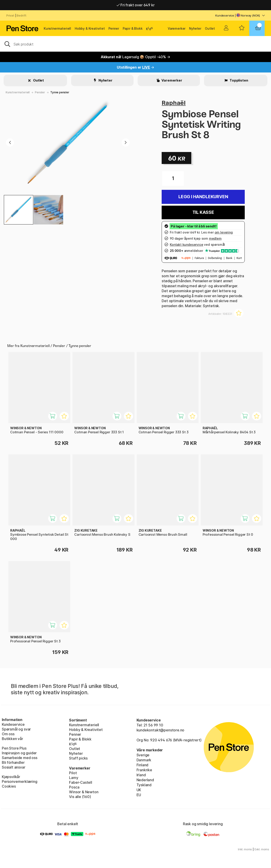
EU (139, 795)
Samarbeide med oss (20, 758)
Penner (114, 28)
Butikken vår (12, 739)
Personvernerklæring (20, 781)
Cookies (9, 786)
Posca (74, 787)
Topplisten (238, 80)
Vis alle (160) (80, 797)
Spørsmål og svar (16, 729)
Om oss (8, 734)
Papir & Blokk (133, 28)
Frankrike (144, 770)
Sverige (143, 755)
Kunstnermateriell (57, 28)
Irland (141, 775)
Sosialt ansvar (14, 767)
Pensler (40, 92)
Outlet (210, 28)
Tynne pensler (60, 92)
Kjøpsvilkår (11, 777)
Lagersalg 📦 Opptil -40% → (135, 57)
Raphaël (174, 103)
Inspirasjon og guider (19, 753)
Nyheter (195, 28)
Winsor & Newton (84, 792)
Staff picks (78, 758)
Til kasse (203, 212)
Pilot (73, 773)
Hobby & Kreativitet (90, 28)
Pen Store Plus (14, 748)
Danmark (144, 760)
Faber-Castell (81, 782)
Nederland (145, 780)
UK (139, 790)
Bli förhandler (13, 762)
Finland (143, 765)
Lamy (74, 778)
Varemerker (177, 28)
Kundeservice (225, 15)
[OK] (135, 44)
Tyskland (144, 785)
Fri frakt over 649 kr (136, 5)
